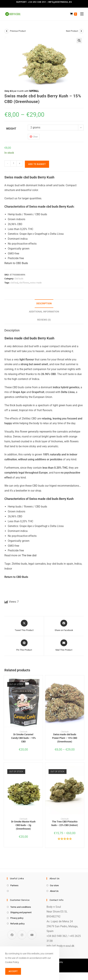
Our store (54, 885)
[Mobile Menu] (81, 14)
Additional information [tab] (44, 312)
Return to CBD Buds (16, 263)
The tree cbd (29, 555)
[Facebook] (12, 935)
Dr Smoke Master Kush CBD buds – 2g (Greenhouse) (23, 825)
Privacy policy (17, 918)
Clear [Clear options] (35, 137)
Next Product (72, 31)
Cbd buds (19, 279)
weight (11, 129)
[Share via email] (64, 646)
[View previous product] (7, 31)
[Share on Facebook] (64, 626)
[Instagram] (22, 935)
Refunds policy (17, 924)
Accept (13, 971)
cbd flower (24, 283)
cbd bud (14, 283)
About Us (54, 891)
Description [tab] (44, 304)
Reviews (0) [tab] (44, 320)
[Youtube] (32, 935)
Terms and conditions (21, 907)
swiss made (36, 283)
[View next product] (81, 31)
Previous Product (18, 31)
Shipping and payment (21, 912)
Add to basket (37, 164)
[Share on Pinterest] (24, 646)
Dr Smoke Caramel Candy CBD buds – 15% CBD (23, 738)
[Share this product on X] (24, 626)
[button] (79, 41)
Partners (14, 885)
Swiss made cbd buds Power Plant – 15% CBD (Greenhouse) (65, 738)
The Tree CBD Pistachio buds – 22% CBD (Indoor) (65, 823)
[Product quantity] (14, 164)
